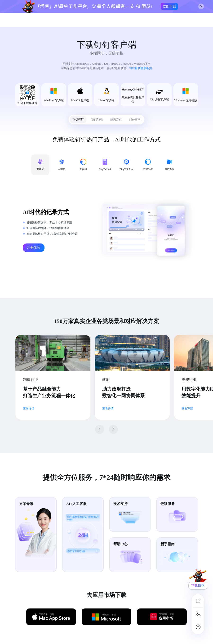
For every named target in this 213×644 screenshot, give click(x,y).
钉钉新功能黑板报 (141, 68)
